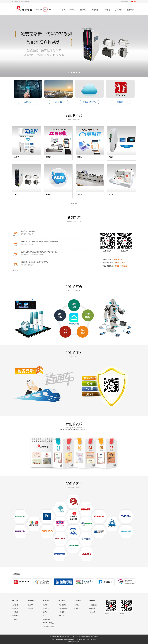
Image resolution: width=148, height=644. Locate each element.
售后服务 (61, 612)
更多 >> (74, 204)
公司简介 (15, 605)
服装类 (45, 605)
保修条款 (61, 616)
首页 (64, 10)
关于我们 (72, 10)
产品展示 (95, 10)
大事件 (14, 619)
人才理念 (77, 605)
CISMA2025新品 (48, 626)
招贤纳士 (77, 608)
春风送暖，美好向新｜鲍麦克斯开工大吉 (35, 262)
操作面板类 (47, 619)
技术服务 (107, 10)
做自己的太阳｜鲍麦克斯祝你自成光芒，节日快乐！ (39, 242)
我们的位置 (93, 605)
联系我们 (130, 10)
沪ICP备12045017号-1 (74, 642)
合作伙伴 (15, 608)
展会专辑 (31, 608)
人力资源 (119, 10)
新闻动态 (83, 10)
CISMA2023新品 (48, 623)
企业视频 (15, 612)
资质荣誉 (15, 616)
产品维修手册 (63, 608)
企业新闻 (31, 605)
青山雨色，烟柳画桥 (28, 231)
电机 (45, 616)
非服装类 (46, 608)
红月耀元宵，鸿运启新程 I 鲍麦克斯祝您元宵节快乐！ (40, 252)
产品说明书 (62, 605)
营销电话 (92, 612)
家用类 (45, 612)
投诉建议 (92, 608)
